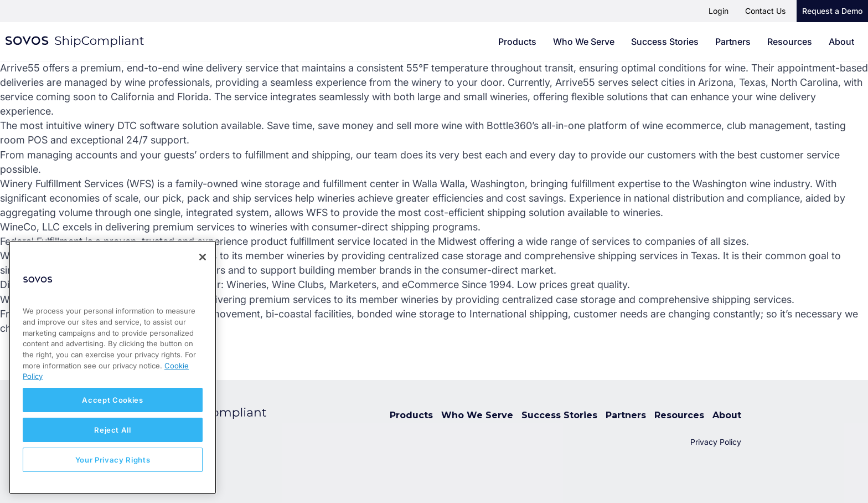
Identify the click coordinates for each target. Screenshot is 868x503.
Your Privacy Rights (113, 460)
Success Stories (665, 42)
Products (517, 42)
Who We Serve (584, 42)
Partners (733, 42)
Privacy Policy (716, 442)
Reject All (113, 430)
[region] (113, 367)
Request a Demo (832, 11)
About (841, 42)
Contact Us (765, 11)
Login (719, 11)
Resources (790, 42)
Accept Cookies (112, 400)
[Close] (203, 257)
